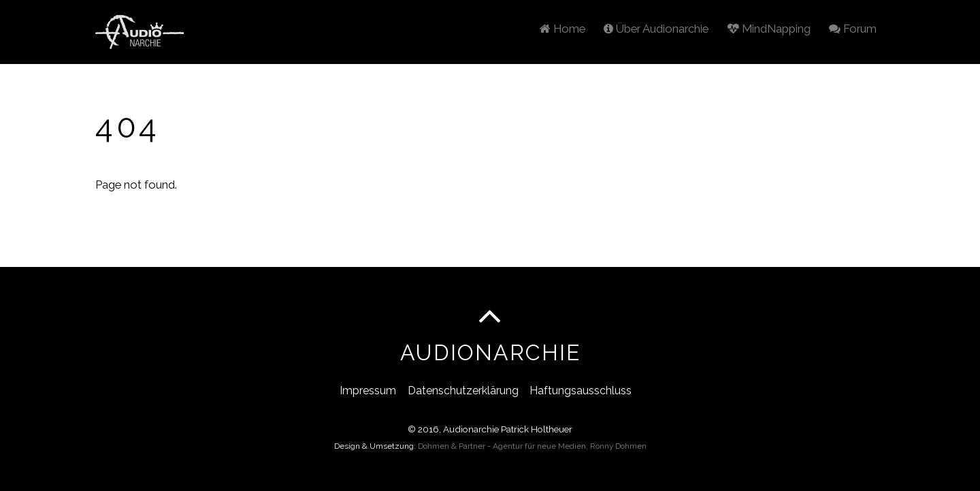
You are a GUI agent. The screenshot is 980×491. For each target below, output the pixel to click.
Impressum (368, 391)
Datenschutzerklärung (463, 391)
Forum (853, 29)
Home (562, 29)
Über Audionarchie (656, 29)
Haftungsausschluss (581, 391)
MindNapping (769, 29)
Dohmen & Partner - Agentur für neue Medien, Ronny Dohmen (532, 446)
